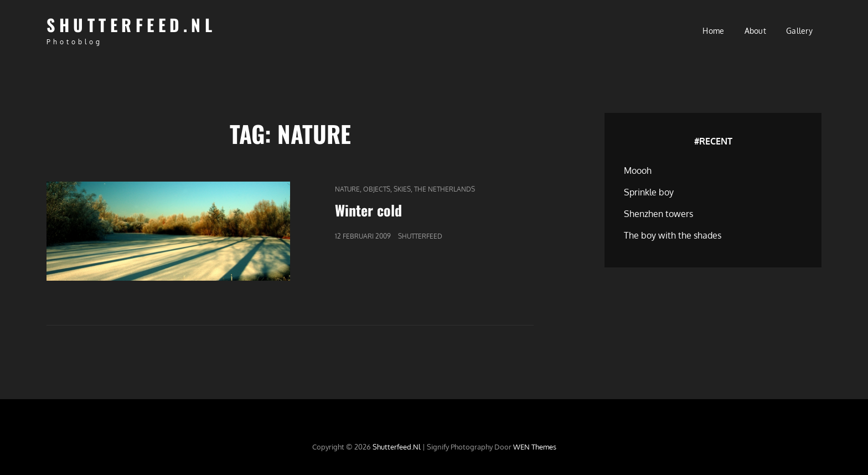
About (755, 31)
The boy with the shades (673, 235)
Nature (347, 189)
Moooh (638, 171)
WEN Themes (535, 447)
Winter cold (368, 210)
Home (713, 31)
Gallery (799, 31)
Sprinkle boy (649, 192)
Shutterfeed (420, 236)
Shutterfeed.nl (131, 25)
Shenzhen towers (658, 214)
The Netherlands (445, 189)
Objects (377, 189)
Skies (402, 189)
